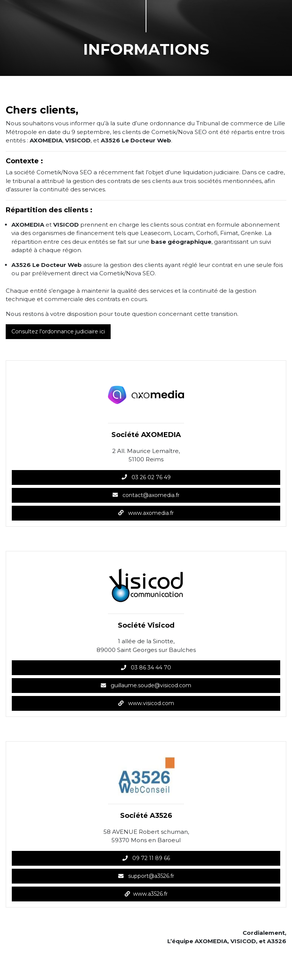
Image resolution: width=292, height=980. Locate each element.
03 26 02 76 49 (146, 477)
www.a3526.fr (146, 894)
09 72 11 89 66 (146, 858)
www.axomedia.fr (146, 513)
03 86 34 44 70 (146, 668)
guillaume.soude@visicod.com (146, 685)
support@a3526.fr (146, 876)
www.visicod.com (146, 703)
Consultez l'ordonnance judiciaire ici (58, 331)
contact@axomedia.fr (146, 495)
